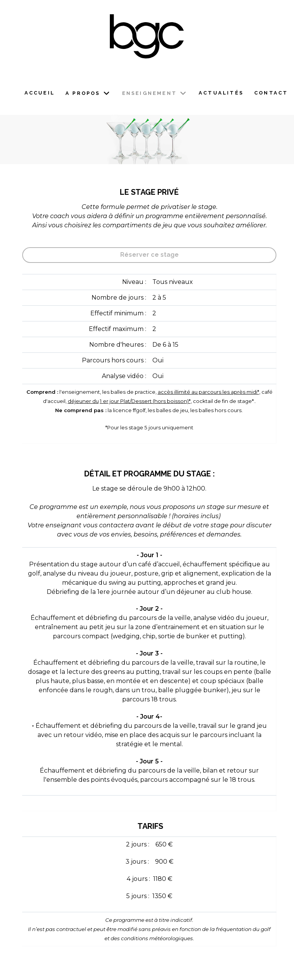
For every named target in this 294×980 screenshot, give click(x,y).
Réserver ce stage (149, 255)
